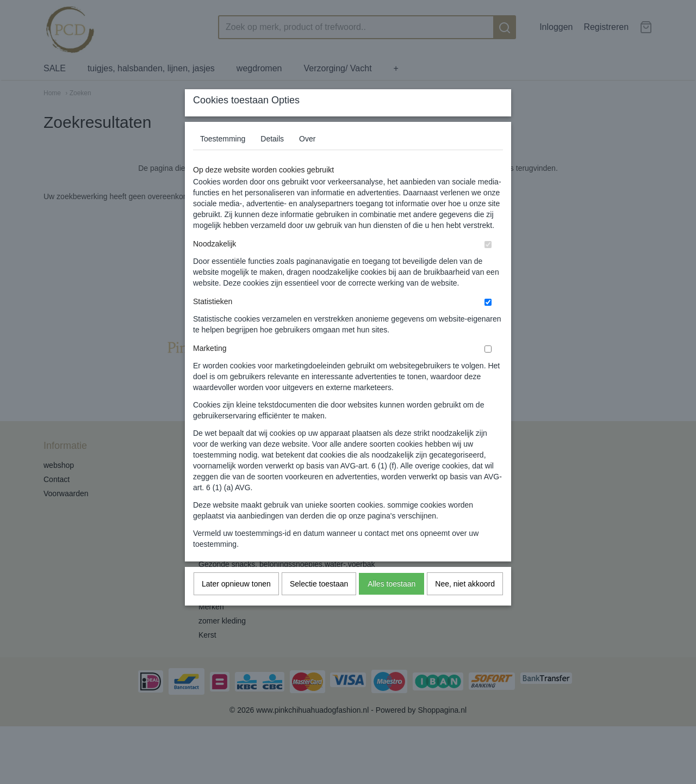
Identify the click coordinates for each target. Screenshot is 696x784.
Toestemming (223, 160)
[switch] (488, 266)
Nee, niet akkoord (465, 605)
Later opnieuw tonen (236, 605)
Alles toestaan (391, 605)
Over (307, 160)
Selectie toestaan (319, 605)
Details (272, 160)
